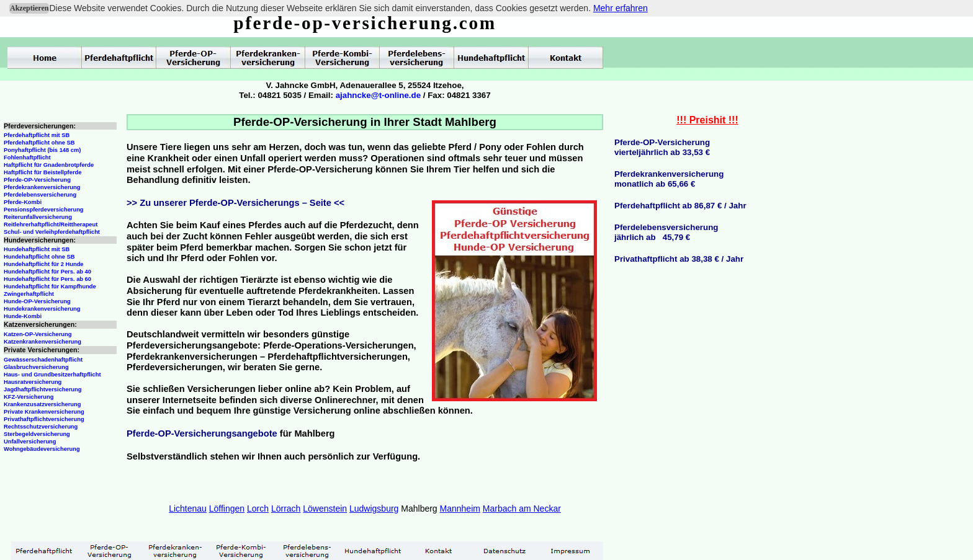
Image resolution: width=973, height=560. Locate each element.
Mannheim (460, 509)
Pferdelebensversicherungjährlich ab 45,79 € (666, 232)
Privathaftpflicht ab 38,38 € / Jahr (679, 259)
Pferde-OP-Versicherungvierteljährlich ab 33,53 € (662, 147)
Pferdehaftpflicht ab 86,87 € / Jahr (680, 206)
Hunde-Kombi (23, 316)
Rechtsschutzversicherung (41, 427)
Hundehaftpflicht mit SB (37, 249)
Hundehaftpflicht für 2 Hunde (44, 264)
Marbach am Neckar (522, 509)
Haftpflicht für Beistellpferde (43, 172)
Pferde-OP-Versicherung (37, 180)
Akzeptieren (29, 8)
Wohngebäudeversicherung (42, 449)
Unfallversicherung (30, 442)
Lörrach (286, 509)
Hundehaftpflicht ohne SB (39, 257)
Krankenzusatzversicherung (42, 404)
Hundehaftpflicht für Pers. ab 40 (47, 272)
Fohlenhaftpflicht (27, 158)
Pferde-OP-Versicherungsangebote (202, 433)
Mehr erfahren (621, 8)
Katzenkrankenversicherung (43, 342)
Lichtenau (188, 509)
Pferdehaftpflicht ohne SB (39, 143)
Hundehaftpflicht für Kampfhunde (50, 287)
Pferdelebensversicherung (40, 195)
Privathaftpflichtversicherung (44, 419)
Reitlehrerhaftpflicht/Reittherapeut (51, 224)
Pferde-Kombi (23, 202)
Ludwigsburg (374, 509)
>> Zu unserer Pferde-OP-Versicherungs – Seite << (235, 203)
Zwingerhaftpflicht (29, 294)
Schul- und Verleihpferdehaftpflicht (52, 232)
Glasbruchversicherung (36, 367)
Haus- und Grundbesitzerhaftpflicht (52, 375)
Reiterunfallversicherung (38, 217)
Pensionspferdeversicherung (44, 210)
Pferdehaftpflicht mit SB (37, 135)
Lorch (258, 509)
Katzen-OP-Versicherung (38, 334)
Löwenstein (325, 509)
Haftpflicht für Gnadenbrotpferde (49, 165)
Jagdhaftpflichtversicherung (43, 389)
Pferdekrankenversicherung (42, 187)
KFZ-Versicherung (29, 397)
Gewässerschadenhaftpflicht (43, 360)
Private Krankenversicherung (44, 412)
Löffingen (227, 509)
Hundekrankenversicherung (42, 309)
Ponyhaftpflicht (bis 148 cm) (42, 150)
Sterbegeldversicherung (37, 434)
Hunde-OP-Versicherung (37, 301)
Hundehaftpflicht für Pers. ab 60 (47, 279)
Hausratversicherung (33, 382)
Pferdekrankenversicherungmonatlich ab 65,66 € (669, 179)
